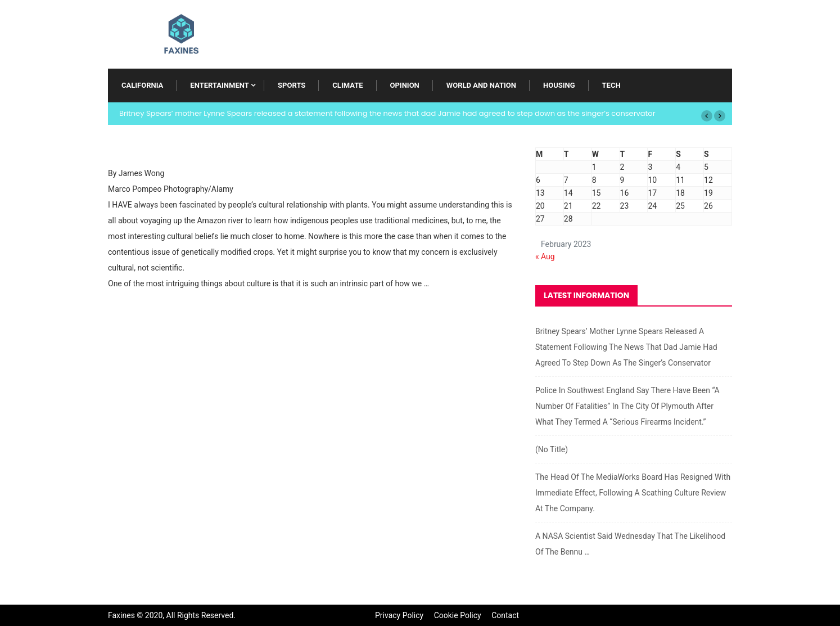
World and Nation (481, 85)
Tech (611, 85)
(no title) (552, 449)
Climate (347, 85)
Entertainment (219, 85)
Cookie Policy (458, 615)
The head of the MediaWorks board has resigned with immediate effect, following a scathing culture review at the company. (633, 493)
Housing (559, 85)
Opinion (405, 85)
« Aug (545, 256)
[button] (707, 116)
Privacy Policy (399, 615)
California (142, 85)
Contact (505, 615)
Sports (292, 85)
